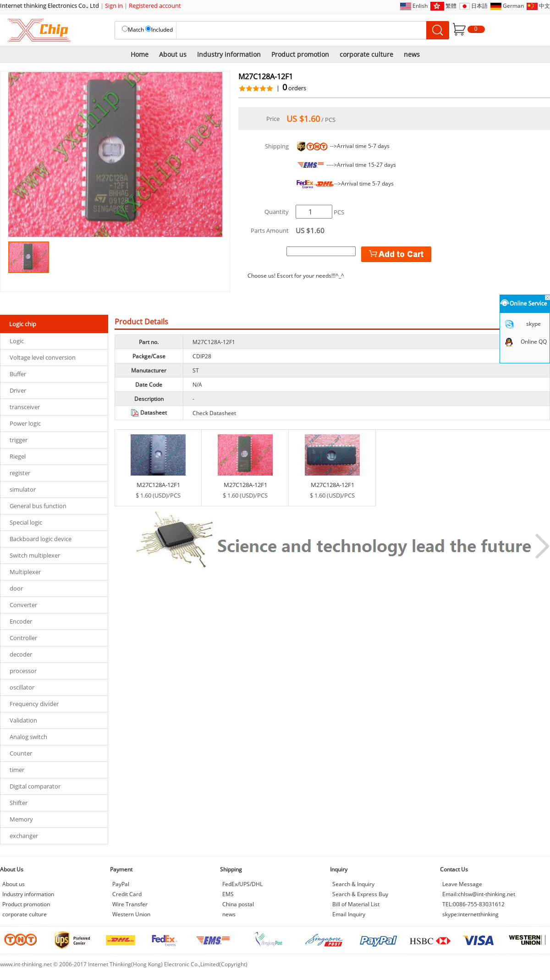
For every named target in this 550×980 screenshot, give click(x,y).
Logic (17, 341)
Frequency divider (34, 704)
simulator (23, 489)
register (20, 473)
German (513, 6)
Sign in (114, 5)
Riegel (18, 456)
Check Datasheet (214, 413)
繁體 (451, 6)
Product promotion (300, 54)
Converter (23, 605)
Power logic (25, 423)
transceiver (25, 407)
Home (140, 54)
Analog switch (28, 737)
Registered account (155, 5)
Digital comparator (35, 786)
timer (17, 770)
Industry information (229, 54)
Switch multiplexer (35, 555)
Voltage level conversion (43, 357)
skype (533, 324)
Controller (23, 638)
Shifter (19, 803)
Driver (18, 390)
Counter (21, 753)
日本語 (479, 6)
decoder (21, 654)
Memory (21, 819)
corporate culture (366, 54)
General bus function (38, 506)
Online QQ (534, 342)
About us (173, 54)
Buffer (18, 374)
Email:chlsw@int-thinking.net (479, 894)
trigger (19, 440)
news (412, 54)
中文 (544, 6)
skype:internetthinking (470, 914)
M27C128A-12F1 (158, 485)
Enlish (420, 6)
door (16, 588)
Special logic (26, 522)
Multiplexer (25, 572)
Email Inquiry (349, 914)
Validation (23, 720)
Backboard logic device (41, 539)
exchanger (24, 836)
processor (23, 671)
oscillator (22, 687)
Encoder (21, 621)
